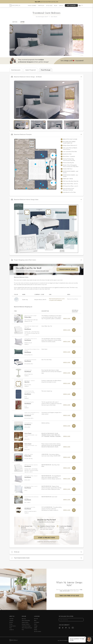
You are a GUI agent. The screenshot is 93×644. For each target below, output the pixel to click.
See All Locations (38, 631)
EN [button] (81, 6)
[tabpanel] (46, 310)
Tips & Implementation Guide (20, 558)
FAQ (23, 630)
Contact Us (12, 630)
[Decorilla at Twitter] (69, 628)
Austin (35, 624)
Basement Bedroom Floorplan (21, 134)
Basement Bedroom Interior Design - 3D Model (26, 77)
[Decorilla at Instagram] (60, 628)
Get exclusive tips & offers (66, 616)
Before (15, 22)
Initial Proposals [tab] (31, 70)
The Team (11, 619)
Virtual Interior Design (26, 626)
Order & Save (67, 318)
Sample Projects (25, 622)
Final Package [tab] (46, 70)
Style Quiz (24, 619)
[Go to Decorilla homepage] (13, 640)
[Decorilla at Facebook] (63, 628)
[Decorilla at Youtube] (73, 628)
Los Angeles (37, 622)
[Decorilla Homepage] (15, 5)
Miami (35, 620)
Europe (36, 630)
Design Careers (13, 626)
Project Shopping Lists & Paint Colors (23, 260)
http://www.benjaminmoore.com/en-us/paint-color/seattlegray (57, 300)
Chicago (36, 626)
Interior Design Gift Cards (27, 628)
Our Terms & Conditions (63, 640)
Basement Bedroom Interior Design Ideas (25, 199)
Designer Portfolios (26, 624)
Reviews (11, 622)
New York (36, 619)
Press (11, 628)
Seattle (36, 628)
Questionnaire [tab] (16, 70)
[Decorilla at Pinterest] (66, 628)
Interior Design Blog (26, 620)
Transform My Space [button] (67, 269)
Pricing (11, 624)
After (22, 22)
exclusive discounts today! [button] (42, 271)
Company (11, 620)
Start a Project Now (46, 538)
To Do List (15, 552)
